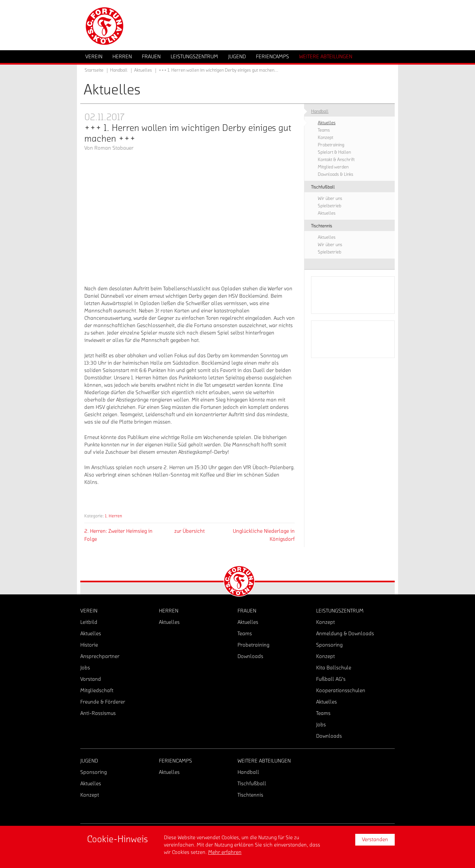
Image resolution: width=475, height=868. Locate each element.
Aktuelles (143, 70)
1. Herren (114, 516)
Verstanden (375, 840)
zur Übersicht (189, 531)
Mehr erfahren (225, 852)
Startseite (94, 70)
